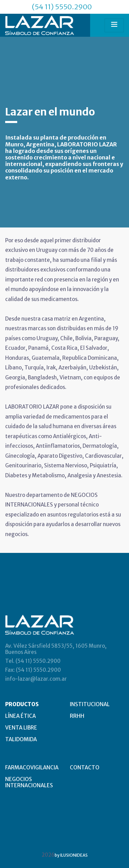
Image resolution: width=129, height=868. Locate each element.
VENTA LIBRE (21, 728)
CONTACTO (85, 767)
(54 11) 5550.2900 (62, 7)
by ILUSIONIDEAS (71, 855)
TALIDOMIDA (21, 739)
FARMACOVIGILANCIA (32, 767)
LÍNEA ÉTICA (20, 716)
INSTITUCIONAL (90, 704)
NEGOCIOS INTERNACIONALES (29, 782)
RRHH (77, 716)
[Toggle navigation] (114, 25)
